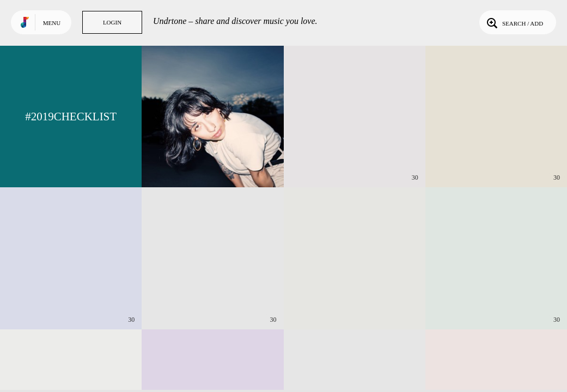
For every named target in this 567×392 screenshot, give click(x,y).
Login (112, 22)
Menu (52, 23)
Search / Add (514, 22)
